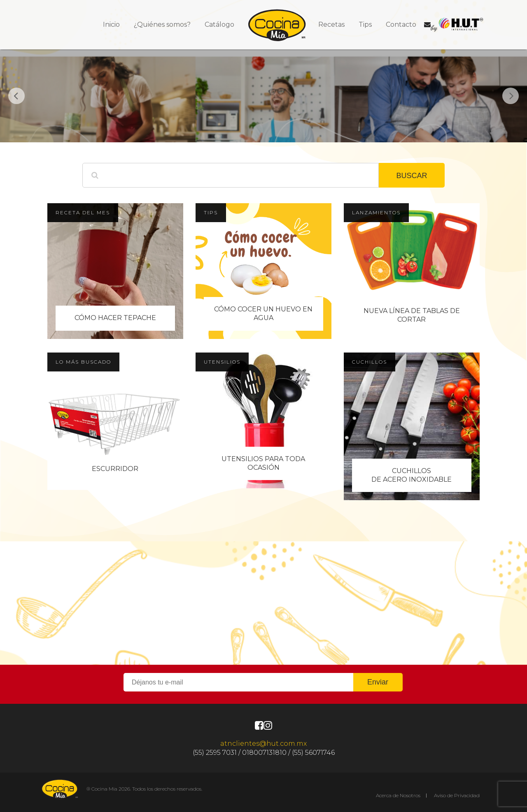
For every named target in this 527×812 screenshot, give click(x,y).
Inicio (111, 24)
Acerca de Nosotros (398, 795)
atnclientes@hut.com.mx (263, 744)
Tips (365, 24)
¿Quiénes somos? (162, 24)
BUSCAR (412, 176)
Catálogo (219, 24)
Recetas (331, 24)
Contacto (401, 24)
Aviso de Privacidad (457, 795)
